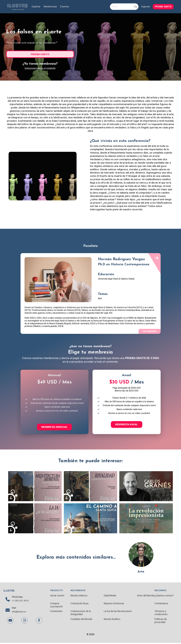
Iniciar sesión (57, 596)
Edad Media (110, 596)
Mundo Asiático (112, 620)
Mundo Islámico (79, 596)
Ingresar (145, 7)
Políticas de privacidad (160, 622)
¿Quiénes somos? (164, 596)
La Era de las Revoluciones (118, 612)
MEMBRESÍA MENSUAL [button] (54, 427)
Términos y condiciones (161, 613)
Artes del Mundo (146, 596)
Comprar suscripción (56, 605)
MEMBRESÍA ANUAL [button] (127, 425)
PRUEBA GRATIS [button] (163, 6)
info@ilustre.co (20, 613)
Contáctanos (161, 604)
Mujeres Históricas (114, 604)
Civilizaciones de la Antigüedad (81, 613)
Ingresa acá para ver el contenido (40, 68)
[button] (163, 6)
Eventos (65, 7)
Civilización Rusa (80, 604)
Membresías (51, 7)
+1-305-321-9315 (21, 601)
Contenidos (56, 612)
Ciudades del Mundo (81, 620)
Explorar (36, 7)
